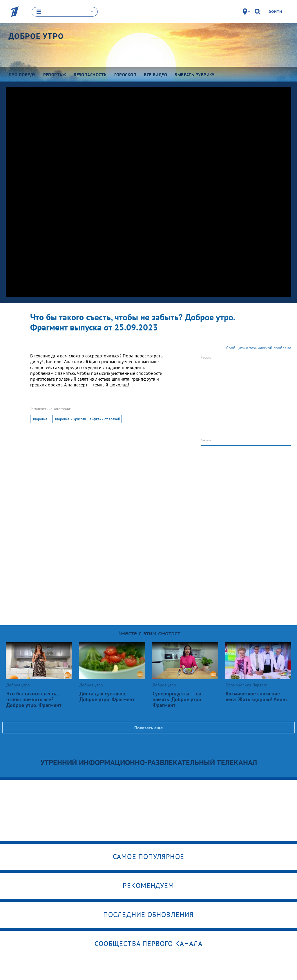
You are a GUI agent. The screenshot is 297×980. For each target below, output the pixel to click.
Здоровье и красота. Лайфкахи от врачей (87, 419)
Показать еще (148, 728)
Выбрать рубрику (195, 75)
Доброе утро (36, 36)
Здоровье (40, 419)
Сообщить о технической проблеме (259, 348)
